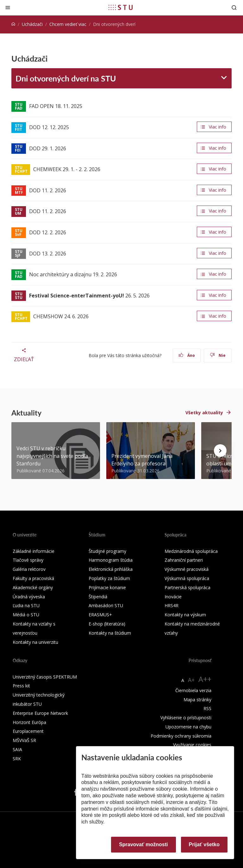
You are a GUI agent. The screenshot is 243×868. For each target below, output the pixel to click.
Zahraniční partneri (184, 560)
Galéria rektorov (29, 569)
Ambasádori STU (106, 605)
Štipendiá (98, 597)
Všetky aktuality (204, 413)
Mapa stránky (197, 700)
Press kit (21, 686)
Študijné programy (107, 551)
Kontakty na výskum (185, 615)
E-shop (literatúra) (107, 624)
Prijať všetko (204, 844)
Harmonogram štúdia (111, 560)
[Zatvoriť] (8, 7)
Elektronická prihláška (111, 569)
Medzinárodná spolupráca (191, 551)
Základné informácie (34, 551)
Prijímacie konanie (107, 587)
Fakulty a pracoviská (33, 578)
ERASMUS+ (100, 615)
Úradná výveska (29, 597)
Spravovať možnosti (143, 844)
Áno (187, 355)
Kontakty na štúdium (110, 633)
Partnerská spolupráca (187, 587)
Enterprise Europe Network (40, 713)
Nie (218, 355)
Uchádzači (32, 24)
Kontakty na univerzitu (35, 642)
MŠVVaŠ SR (24, 740)
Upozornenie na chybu (188, 727)
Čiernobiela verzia (193, 690)
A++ (205, 679)
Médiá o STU (26, 615)
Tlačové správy (28, 560)
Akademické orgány (33, 587)
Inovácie (173, 597)
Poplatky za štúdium (109, 578)
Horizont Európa (29, 722)
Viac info (218, 127)
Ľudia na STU (26, 605)
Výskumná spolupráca (187, 578)
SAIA (17, 749)
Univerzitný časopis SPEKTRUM (45, 677)
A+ (191, 680)
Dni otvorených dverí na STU (66, 78)
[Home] (13, 24)
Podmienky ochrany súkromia (181, 736)
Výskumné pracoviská (187, 569)
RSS (207, 708)
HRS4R (171, 605)
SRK (17, 759)
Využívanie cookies (192, 745)
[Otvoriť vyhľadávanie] (234, 7)
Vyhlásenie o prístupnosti (186, 718)
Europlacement (28, 731)
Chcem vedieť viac (68, 24)
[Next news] (220, 451)
